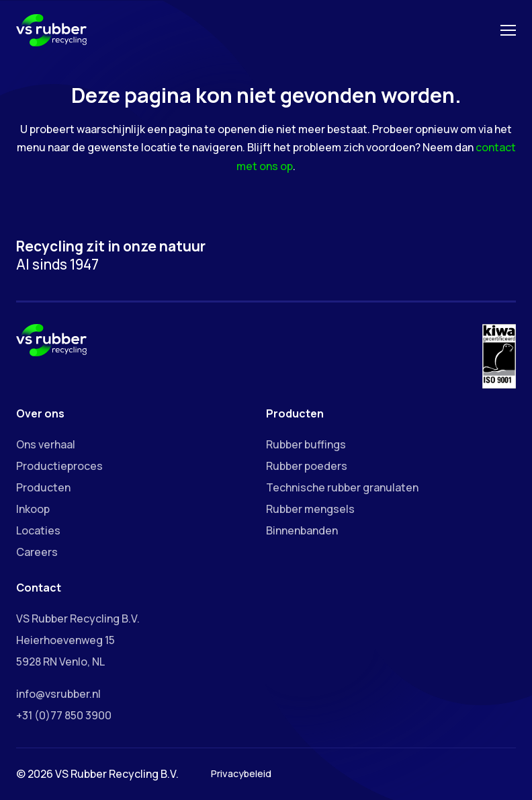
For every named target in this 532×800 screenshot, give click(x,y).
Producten (43, 487)
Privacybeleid (241, 773)
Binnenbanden (302, 530)
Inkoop (33, 509)
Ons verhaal (46, 444)
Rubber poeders (307, 466)
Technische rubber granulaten (342, 487)
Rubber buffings (306, 444)
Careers (37, 552)
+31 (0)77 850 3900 (64, 715)
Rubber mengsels (310, 509)
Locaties (38, 530)
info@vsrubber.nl (58, 694)
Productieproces (59, 466)
